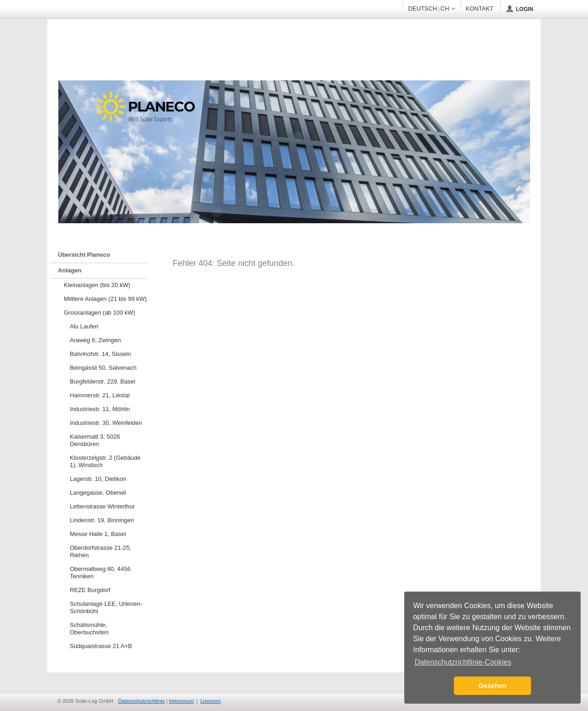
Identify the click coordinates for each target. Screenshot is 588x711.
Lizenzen (210, 701)
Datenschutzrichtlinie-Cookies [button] (463, 662)
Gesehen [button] (493, 686)
